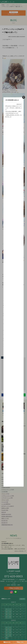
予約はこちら (20, 642)
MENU (25, 2)
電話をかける (7, 642)
